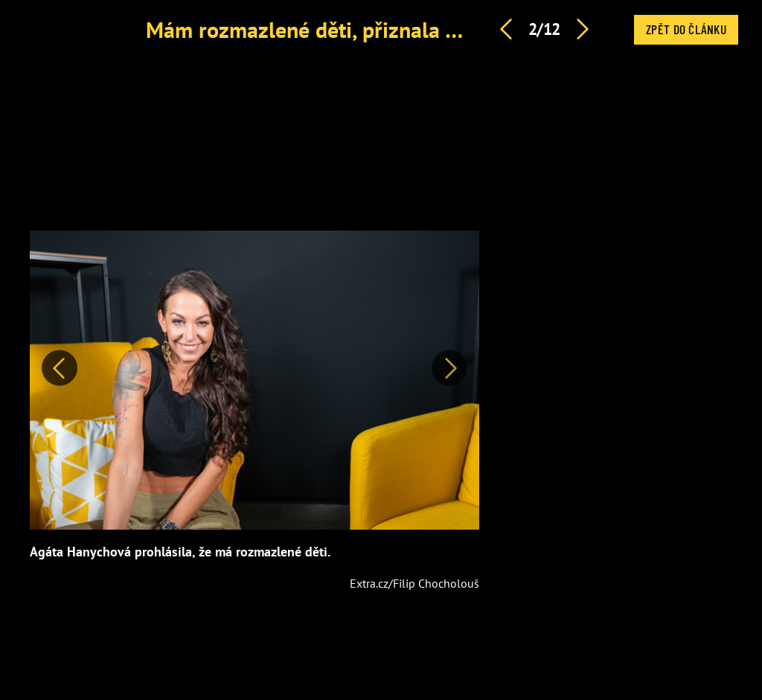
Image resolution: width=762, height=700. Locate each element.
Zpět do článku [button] (686, 29)
